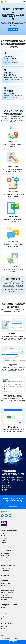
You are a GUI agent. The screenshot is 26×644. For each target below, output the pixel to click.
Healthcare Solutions (7, 597)
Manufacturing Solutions (8, 590)
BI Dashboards (5, 573)
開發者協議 (16, 284)
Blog (3, 616)
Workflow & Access (6, 560)
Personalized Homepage (8, 575)
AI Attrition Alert (6, 545)
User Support (5, 629)
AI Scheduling (5, 538)
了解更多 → (5, 490)
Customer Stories (6, 583)
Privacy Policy (17, 638)
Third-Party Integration (7, 568)
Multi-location (5, 608)
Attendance (4, 533)
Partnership (4, 627)
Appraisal (4, 543)
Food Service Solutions (7, 586)
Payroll (3, 536)
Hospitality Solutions (7, 595)
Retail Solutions (5, 588)
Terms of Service (5, 638)
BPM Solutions (5, 553)
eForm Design (5, 556)
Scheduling (4, 540)
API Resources (5, 571)
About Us (4, 618)
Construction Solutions (7, 593)
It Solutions (4, 600)
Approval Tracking (6, 558)
